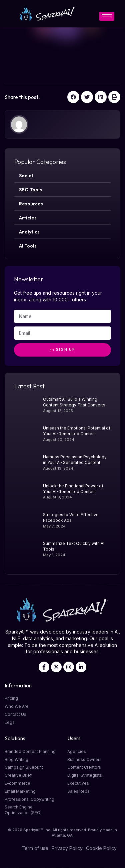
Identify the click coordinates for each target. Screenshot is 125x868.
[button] (73, 97)
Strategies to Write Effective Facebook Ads (71, 517)
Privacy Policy (67, 848)
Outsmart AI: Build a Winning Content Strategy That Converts (74, 402)
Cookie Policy (101, 848)
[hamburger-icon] (107, 16)
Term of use (35, 848)
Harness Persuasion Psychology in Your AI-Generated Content (75, 460)
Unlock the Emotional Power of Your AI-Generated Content (73, 489)
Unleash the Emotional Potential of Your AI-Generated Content (77, 431)
